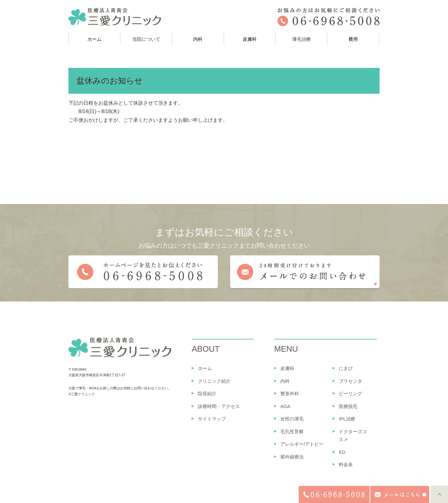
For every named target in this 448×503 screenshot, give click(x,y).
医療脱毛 (348, 406)
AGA (285, 406)
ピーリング (350, 394)
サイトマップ (212, 419)
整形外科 (290, 394)
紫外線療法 (292, 457)
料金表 (346, 465)
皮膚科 (250, 39)
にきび (346, 368)
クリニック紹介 (214, 381)
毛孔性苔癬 (292, 432)
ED (342, 452)
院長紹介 (207, 394)
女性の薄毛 (292, 419)
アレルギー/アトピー (302, 444)
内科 (198, 39)
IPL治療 (347, 419)
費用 (353, 39)
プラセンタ (350, 381)
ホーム (94, 39)
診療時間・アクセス (219, 406)
